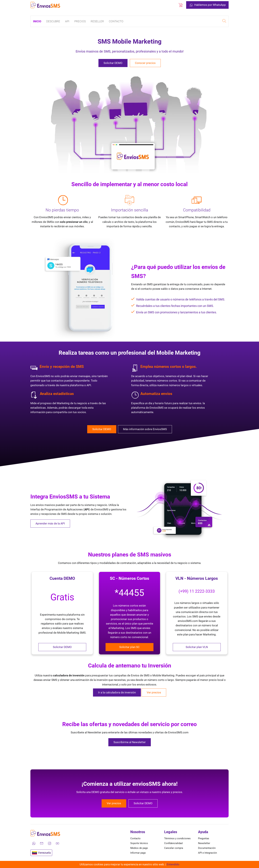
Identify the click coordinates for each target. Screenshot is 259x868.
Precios (80, 21)
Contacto (116, 21)
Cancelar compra (174, 848)
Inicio (37, 21)
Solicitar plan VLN (197, 647)
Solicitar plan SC (129, 647)
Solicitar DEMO (62, 647)
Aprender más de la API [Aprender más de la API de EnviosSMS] (50, 523)
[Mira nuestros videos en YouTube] (57, 843)
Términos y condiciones (177, 838)
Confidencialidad (173, 843)
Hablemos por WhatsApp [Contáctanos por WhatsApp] (207, 5)
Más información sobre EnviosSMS (145, 429)
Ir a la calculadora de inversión (117, 692)
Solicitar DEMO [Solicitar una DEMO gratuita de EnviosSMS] (113, 63)
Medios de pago (139, 848)
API (67, 21)
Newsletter (204, 843)
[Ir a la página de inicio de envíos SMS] (45, 5)
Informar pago (138, 853)
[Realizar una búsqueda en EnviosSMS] (224, 21)
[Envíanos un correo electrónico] (42, 843)
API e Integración (207, 853)
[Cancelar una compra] (181, 5)
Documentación (207, 848)
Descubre (53, 21)
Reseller (97, 21)
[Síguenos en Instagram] (50, 843)
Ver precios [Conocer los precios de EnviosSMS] (114, 803)
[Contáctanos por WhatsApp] (34, 843)
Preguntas (204, 838)
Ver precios (154, 692)
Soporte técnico (139, 843)
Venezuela (41, 853)
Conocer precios (145, 63)
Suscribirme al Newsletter (130, 742)
